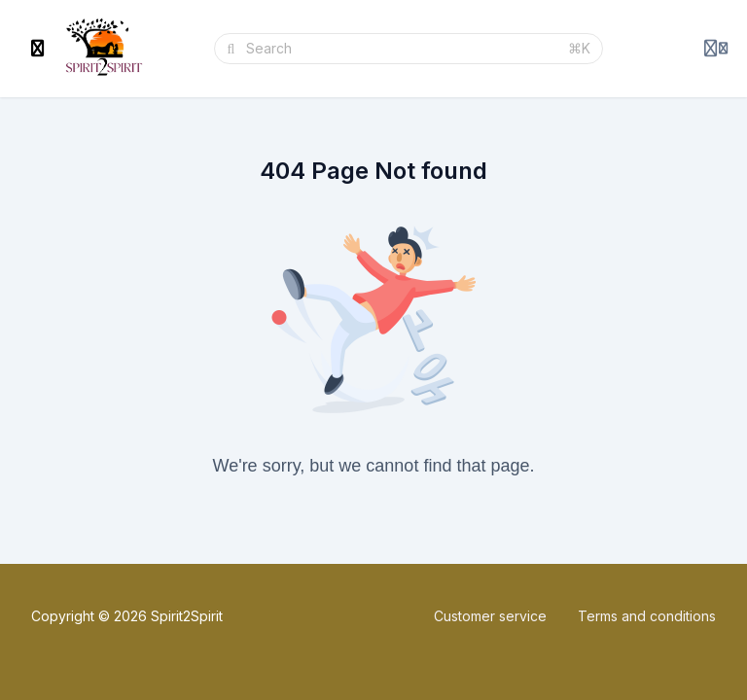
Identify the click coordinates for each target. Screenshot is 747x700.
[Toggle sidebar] (38, 49)
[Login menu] (716, 49)
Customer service (490, 616)
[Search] (401, 49)
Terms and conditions (647, 616)
